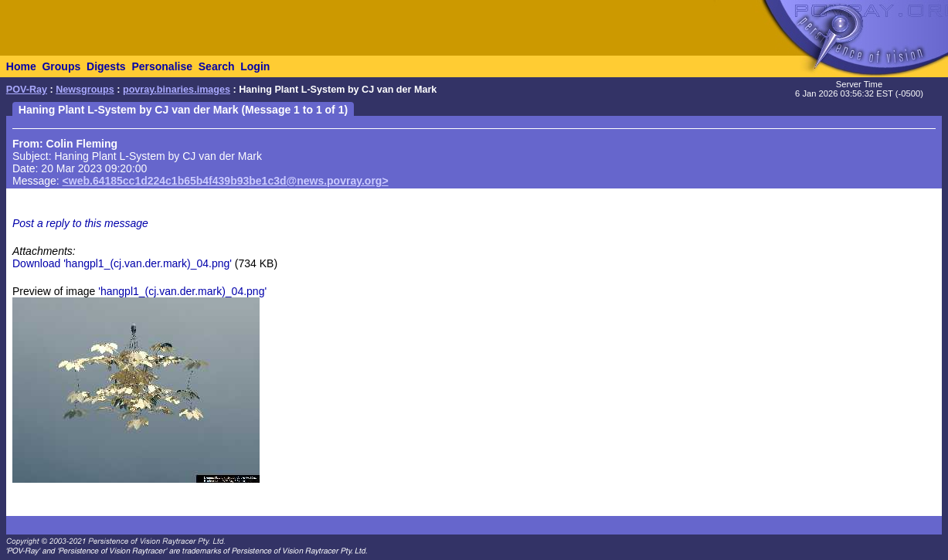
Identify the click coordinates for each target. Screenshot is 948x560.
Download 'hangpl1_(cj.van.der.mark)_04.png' (122, 263)
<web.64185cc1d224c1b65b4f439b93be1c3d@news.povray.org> (226, 181)
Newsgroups (85, 90)
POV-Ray (27, 90)
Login (255, 66)
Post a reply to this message (80, 223)
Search (217, 66)
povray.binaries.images (177, 90)
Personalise (162, 66)
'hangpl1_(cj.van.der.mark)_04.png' (182, 291)
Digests (106, 66)
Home (21, 66)
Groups (61, 66)
